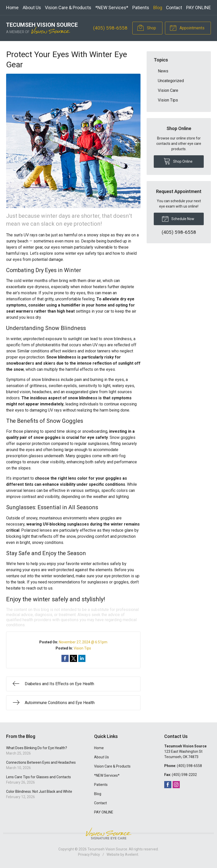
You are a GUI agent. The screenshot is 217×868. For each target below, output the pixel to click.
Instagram (176, 785)
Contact (174, 8)
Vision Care (168, 90)
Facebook (168, 785)
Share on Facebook (65, 658)
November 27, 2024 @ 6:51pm (83, 642)
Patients (141, 8)
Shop (146, 28)
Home (12, 8)
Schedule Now (178, 219)
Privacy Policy (89, 854)
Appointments (187, 28)
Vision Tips (82, 648)
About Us (32, 8)
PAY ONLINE (199, 8)
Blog (158, 8)
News (163, 71)
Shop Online (178, 161)
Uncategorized (171, 81)
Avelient (132, 854)
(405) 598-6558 (110, 28)
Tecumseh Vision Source (107, 849)
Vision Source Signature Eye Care (109, 833)
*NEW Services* (112, 8)
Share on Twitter (73, 658)
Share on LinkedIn (82, 658)
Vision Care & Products (68, 8)
